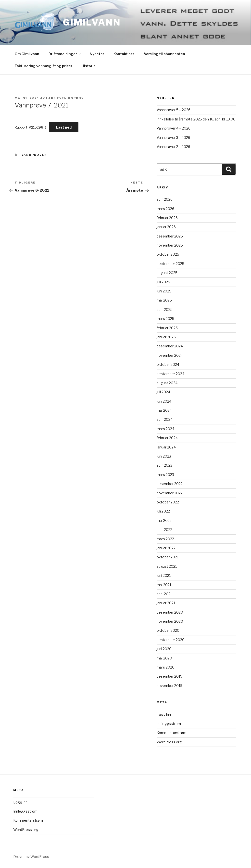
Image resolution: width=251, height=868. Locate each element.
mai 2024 (164, 410)
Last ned (64, 127)
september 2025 (170, 264)
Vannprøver (34, 155)
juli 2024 (163, 392)
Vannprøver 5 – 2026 (174, 110)
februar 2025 (167, 328)
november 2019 (169, 686)
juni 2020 (164, 649)
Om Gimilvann (27, 54)
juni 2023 (164, 456)
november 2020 (170, 621)
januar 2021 (166, 603)
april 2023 (164, 465)
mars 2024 (165, 429)
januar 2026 (166, 227)
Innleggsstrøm (169, 724)
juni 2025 (164, 291)
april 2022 (164, 530)
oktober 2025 (168, 254)
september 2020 (171, 640)
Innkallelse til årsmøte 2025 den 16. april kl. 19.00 (196, 119)
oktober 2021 (168, 557)
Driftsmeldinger (65, 54)
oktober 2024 (168, 364)
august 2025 (167, 273)
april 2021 (164, 594)
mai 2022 (164, 520)
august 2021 (167, 566)
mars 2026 (165, 209)
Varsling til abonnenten (164, 54)
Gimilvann (92, 22)
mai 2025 (164, 300)
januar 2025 (166, 337)
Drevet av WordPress (31, 857)
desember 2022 (170, 484)
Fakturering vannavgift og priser (44, 66)
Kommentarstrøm (171, 733)
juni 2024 (164, 401)
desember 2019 (169, 676)
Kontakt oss (124, 54)
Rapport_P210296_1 (31, 127)
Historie (89, 66)
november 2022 (170, 493)
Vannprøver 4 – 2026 (174, 128)
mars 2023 (165, 475)
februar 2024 (167, 438)
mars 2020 (166, 667)
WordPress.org (169, 742)
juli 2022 (163, 511)
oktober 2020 (168, 630)
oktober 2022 (168, 502)
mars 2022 (165, 539)
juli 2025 (163, 282)
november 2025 (170, 245)
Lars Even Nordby (65, 98)
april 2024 (165, 419)
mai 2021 (164, 585)
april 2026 (165, 199)
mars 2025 (165, 319)
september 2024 (170, 374)
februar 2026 (167, 218)
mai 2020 (164, 658)
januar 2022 (166, 548)
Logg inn (164, 715)
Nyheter (97, 54)
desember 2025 (170, 236)
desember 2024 (170, 346)
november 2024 (170, 355)
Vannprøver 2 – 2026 (173, 147)
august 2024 (167, 383)
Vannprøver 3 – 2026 (173, 138)
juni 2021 (164, 575)
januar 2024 (166, 447)
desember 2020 (170, 612)
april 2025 (165, 309)
